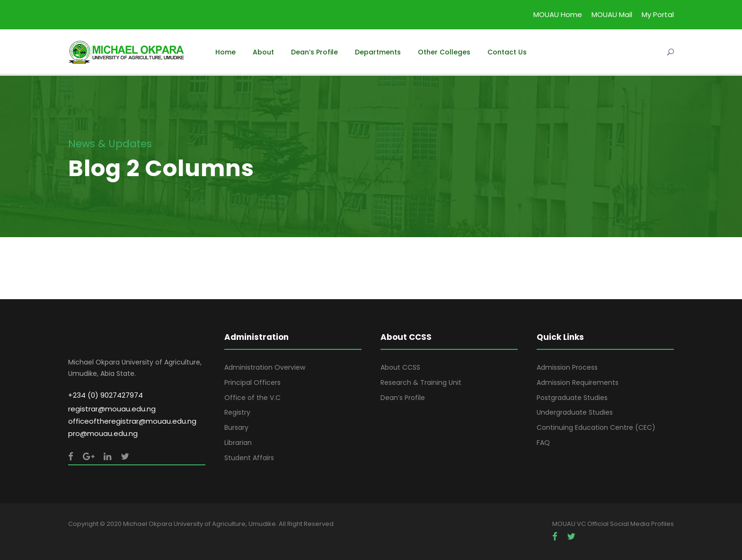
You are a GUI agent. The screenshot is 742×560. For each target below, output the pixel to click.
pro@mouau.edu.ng (103, 433)
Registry (237, 412)
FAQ (543, 443)
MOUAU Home (558, 14)
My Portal (658, 14)
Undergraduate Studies (575, 412)
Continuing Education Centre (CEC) (596, 427)
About (263, 52)
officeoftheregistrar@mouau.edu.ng (132, 421)
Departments (378, 52)
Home (225, 52)
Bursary (236, 427)
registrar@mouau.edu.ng (112, 409)
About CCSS (400, 367)
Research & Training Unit (421, 382)
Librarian (238, 443)
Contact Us (507, 52)
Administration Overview (265, 367)
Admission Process (567, 367)
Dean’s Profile (314, 52)
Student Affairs (249, 458)
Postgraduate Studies (572, 398)
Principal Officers (252, 382)
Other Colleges (444, 52)
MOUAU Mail (612, 14)
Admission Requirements (578, 382)
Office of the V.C (252, 398)
